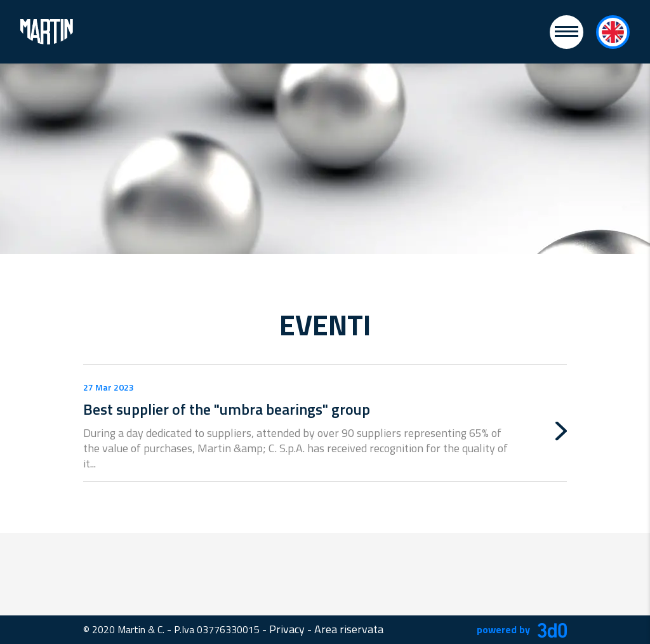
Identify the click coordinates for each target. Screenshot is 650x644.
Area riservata (349, 629)
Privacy (287, 629)
